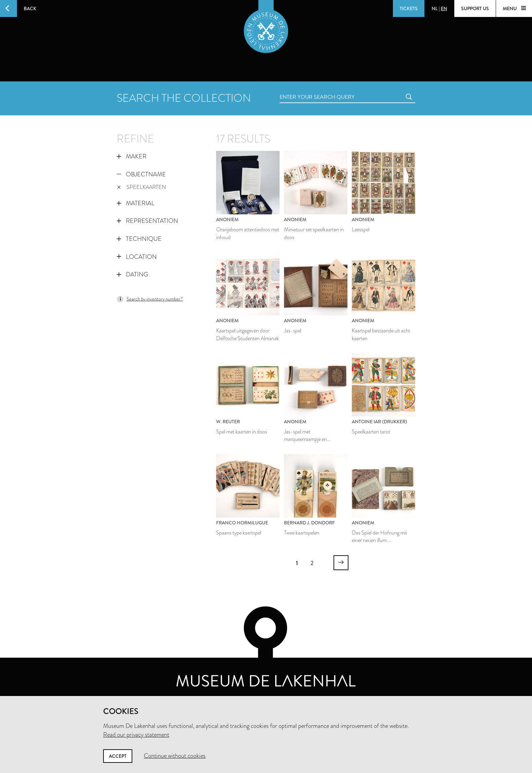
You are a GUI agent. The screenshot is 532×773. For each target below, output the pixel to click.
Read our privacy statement (136, 735)
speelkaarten (141, 187)
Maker (132, 156)
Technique (139, 239)
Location (137, 257)
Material (136, 203)
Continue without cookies (175, 756)
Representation (147, 221)
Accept (118, 756)
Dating (132, 274)
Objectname (141, 174)
